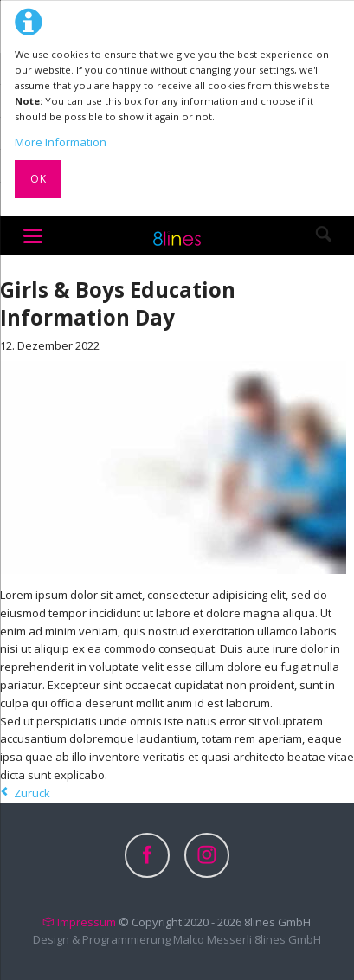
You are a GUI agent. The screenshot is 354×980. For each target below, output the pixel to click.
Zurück (32, 793)
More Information (61, 142)
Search (324, 235)
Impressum (87, 922)
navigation (33, 236)
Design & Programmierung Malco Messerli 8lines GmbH (177, 939)
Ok (39, 179)
